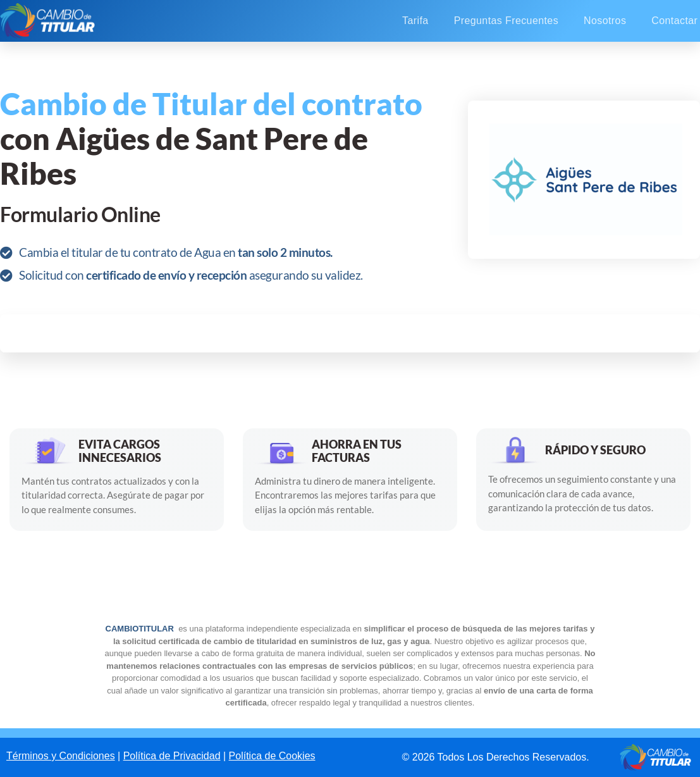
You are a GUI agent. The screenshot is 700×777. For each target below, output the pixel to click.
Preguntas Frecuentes (506, 21)
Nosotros (605, 21)
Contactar (674, 21)
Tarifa (415, 21)
